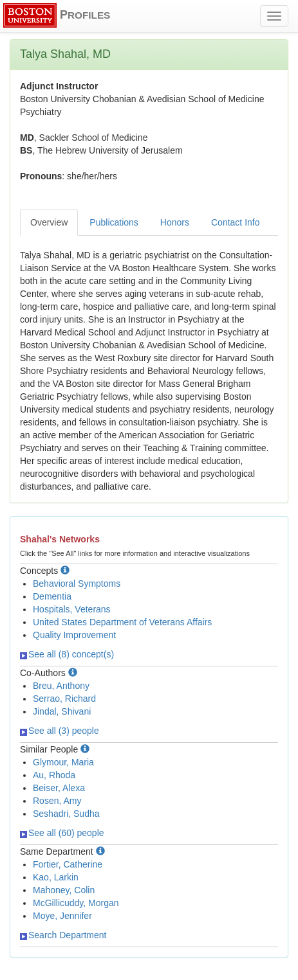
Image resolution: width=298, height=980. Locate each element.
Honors (175, 222)
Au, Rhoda (54, 775)
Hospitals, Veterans (72, 609)
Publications (114, 222)
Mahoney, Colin (64, 890)
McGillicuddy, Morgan (76, 903)
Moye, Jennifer (62, 916)
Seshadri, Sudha (66, 814)
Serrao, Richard (64, 699)
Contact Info (236, 222)
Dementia (52, 596)
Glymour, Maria (63, 762)
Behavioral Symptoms (77, 584)
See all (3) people (60, 731)
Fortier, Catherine (68, 864)
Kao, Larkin (56, 877)
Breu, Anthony (61, 686)
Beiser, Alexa (59, 788)
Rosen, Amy (57, 801)
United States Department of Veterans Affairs (122, 622)
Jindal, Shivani (62, 711)
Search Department (63, 935)
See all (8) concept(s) (67, 654)
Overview (49, 222)
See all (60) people (62, 833)
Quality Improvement (74, 635)
